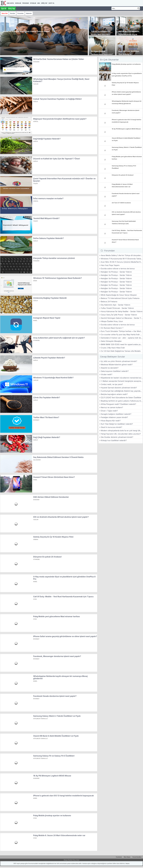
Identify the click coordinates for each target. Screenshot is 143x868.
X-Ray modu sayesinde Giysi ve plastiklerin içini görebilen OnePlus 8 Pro (127, 75)
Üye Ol (4, 9)
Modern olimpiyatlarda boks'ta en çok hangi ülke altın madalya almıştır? (122, 431)
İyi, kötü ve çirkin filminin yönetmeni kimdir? (119, 361)
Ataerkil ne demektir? (110, 368)
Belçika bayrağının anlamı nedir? (114, 394)
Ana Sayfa (10, 3)
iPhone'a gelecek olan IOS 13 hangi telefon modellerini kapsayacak (63, 796)
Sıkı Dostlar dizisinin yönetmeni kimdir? (117, 437)
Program (26, 3)
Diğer (35, 281)
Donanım (36, 62)
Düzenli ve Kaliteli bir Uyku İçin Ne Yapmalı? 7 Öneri (57, 159)
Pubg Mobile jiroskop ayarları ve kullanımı (52, 816)
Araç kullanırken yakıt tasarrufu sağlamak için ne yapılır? (59, 338)
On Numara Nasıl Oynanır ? (112, 328)
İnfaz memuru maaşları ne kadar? (48, 198)
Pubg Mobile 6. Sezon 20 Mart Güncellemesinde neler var (59, 835)
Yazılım (36, 84)
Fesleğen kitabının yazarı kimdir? (114, 417)
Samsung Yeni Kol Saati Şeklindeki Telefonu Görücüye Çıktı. (124, 222)
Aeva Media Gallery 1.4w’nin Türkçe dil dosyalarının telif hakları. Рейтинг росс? (122, 255)
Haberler (29, 13)
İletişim (127, 863)
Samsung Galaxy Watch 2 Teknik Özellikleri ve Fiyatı (57, 716)
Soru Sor (5, 13)
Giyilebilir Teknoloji (40, 719)
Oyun (35, 599)
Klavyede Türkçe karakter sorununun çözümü (54, 258)
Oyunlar (33, 3)
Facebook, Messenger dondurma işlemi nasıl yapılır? (57, 656)
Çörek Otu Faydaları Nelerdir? (47, 398)
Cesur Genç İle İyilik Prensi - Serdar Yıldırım (119, 315)
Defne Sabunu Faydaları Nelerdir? (48, 238)
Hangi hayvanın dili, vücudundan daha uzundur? (121, 434)
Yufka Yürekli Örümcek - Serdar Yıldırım (117, 308)
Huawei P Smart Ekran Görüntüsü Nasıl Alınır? (54, 477)
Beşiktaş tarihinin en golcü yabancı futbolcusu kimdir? (122, 401)
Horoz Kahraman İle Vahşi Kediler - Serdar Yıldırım (122, 311)
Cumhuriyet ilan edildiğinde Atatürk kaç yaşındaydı (122, 391)
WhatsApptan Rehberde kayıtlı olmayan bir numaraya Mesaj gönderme (127, 102)
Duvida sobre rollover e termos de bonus (118, 269)
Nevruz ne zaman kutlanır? (112, 407)
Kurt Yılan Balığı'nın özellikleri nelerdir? (117, 424)
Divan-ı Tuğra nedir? (109, 411)
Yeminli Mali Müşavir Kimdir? (46, 218)
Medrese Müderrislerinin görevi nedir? (117, 365)
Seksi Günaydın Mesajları (111, 341)
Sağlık (35, 102)
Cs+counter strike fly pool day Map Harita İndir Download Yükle (122, 335)
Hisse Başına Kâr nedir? (111, 421)
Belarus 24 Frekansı (109, 302)
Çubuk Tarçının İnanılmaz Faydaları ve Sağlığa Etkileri (57, 99)
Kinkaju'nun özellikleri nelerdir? (114, 440)
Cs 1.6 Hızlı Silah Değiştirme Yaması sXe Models (121, 351)
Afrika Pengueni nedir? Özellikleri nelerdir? (118, 404)
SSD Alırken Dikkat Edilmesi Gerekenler (51, 497)
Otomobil (37, 340)
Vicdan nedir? (107, 374)
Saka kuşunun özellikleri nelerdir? (115, 371)
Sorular (18, 3)
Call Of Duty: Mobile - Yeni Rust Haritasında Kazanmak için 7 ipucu (63, 597)
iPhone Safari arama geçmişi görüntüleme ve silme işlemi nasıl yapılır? (65, 636)
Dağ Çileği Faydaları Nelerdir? (47, 437)
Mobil (35, 321)
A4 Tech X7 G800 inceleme (121, 203)
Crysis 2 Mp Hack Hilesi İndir (113, 348)
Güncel (36, 122)
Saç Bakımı (37, 460)
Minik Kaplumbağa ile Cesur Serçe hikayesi (119, 295)
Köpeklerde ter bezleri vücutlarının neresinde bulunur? (122, 378)
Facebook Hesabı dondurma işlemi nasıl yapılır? (55, 696)
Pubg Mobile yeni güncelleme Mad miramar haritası (57, 616)
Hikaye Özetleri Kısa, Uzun (112, 321)
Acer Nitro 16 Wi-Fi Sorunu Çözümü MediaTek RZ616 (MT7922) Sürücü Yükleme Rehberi (122, 262)
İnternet (36, 420)
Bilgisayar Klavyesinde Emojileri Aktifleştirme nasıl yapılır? (60, 119)
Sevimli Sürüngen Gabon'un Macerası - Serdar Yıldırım (122, 318)
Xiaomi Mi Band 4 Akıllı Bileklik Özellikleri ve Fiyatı (56, 736)
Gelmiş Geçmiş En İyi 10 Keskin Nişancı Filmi (53, 537)
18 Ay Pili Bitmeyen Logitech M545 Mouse (52, 776)
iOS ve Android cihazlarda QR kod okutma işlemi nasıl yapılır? (61, 517)
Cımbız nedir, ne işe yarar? (112, 384)
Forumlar (20, 13)
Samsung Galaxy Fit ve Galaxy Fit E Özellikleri (54, 756)
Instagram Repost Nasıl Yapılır (47, 318)
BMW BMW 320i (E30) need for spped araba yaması (122, 344)
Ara (39, 3)
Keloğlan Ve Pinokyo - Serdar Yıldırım (116, 272)
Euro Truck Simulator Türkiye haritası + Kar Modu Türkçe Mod (122, 331)
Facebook (119, 857)
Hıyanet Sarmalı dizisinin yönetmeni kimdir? (119, 388)
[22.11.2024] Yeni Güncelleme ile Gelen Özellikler (121, 398)
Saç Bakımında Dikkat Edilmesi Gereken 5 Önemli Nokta (58, 457)
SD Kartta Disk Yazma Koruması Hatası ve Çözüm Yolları (59, 59)
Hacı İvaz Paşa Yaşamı (110, 265)
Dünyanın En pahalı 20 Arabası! (47, 557)
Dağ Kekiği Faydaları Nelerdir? (47, 139)
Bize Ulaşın (127, 857)
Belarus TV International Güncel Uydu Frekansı (120, 298)
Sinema (36, 540)
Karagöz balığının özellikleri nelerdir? (116, 414)
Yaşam (35, 184)
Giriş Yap (44, 3)
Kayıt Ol (51, 3)
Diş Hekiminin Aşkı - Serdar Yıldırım (115, 305)
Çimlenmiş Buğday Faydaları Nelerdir (50, 298)
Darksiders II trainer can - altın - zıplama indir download (122, 338)
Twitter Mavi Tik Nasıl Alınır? (46, 417)
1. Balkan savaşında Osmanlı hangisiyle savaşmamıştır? (122, 381)
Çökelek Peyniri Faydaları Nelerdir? (49, 358)
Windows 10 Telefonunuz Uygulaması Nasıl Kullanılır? (58, 278)
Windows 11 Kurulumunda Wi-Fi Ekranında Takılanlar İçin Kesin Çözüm (122, 259)
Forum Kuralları (137, 857)
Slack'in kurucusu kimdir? (111, 427)
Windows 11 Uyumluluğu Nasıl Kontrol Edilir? (53, 378)
